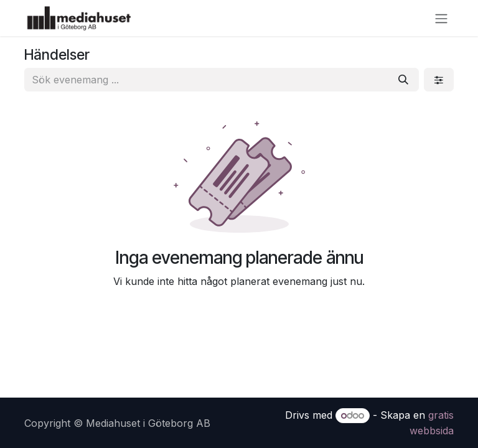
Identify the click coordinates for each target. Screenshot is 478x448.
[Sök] (403, 80)
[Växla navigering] (441, 18)
